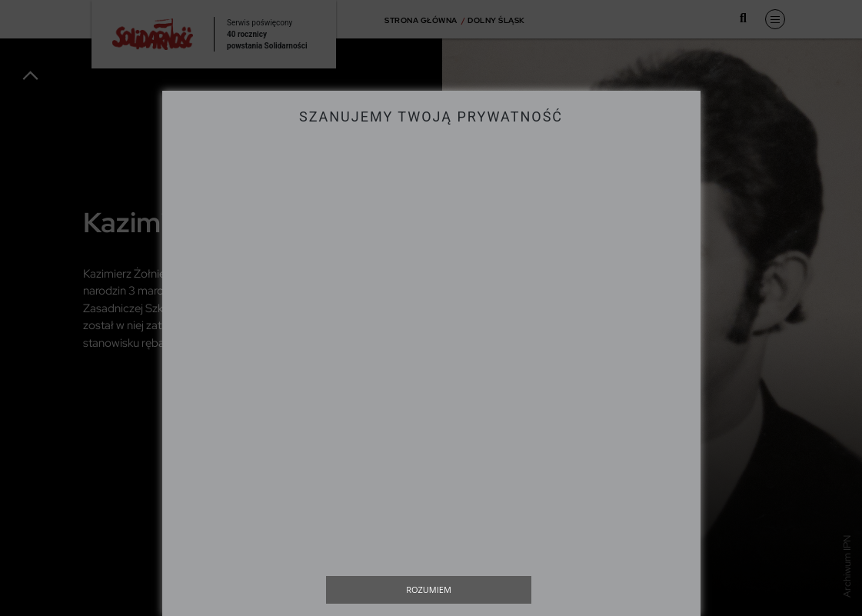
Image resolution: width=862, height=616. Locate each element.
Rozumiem (429, 589)
